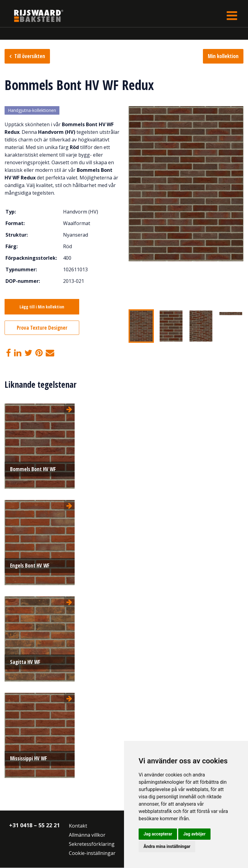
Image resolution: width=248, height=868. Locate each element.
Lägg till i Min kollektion (42, 307)
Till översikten (30, 56)
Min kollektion (223, 56)
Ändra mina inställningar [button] (167, 846)
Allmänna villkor (87, 835)
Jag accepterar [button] (158, 834)
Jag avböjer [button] (194, 834)
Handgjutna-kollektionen (32, 111)
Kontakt (78, 826)
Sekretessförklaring (92, 844)
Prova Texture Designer (42, 328)
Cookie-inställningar (92, 853)
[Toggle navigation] (232, 16)
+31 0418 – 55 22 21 (34, 825)
